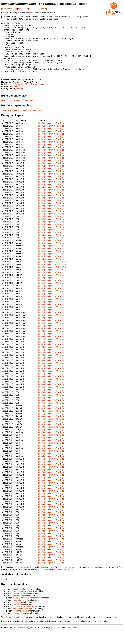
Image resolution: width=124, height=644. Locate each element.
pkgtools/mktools (8, 114)
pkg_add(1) (95, 581)
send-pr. (75, 641)
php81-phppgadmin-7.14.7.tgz (51, 139)
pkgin (52, 581)
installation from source (63, 583)
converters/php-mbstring (12, 124)
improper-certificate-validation (25, 611)
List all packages (42, 9)
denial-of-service (20, 609)
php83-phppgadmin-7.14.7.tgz (51, 145)
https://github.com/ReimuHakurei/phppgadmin (29, 98)
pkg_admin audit (12, 631)
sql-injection (18, 616)
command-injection (21, 607)
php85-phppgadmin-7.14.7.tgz (51, 161)
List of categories (26, 9)
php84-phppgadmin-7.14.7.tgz (51, 147)
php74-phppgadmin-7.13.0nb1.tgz (53, 275)
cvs (19, 102)
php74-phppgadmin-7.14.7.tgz (51, 137)
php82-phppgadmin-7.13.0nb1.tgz (53, 281)
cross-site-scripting (21, 613)
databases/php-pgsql (32, 124)
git (25, 102)
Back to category (10, 9)
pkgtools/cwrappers (25, 114)
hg (22, 102)
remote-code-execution (22, 605)
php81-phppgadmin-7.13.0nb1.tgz (53, 278)
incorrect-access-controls (23, 620)
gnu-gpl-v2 (14, 100)
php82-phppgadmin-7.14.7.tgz (51, 142)
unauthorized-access (21, 603)
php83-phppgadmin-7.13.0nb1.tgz (53, 283)
